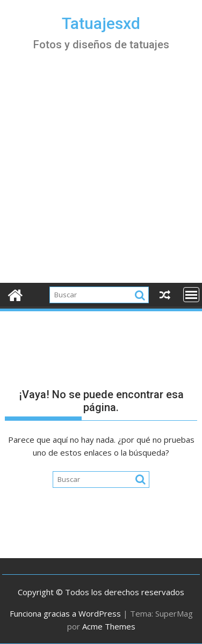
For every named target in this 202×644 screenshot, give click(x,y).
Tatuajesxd (101, 23)
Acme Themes (109, 626)
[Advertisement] (101, 177)
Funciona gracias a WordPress (65, 613)
